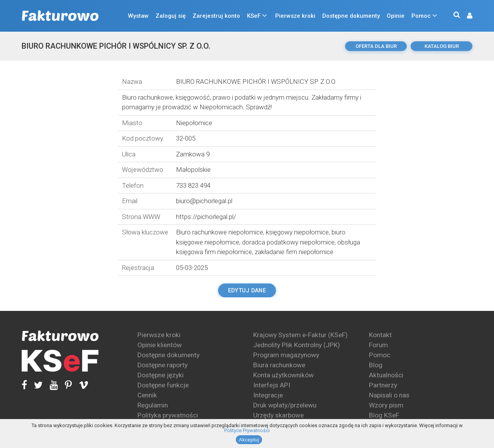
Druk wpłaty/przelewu (285, 405)
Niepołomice (194, 123)
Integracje (268, 395)
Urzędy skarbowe (278, 415)
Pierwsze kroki (295, 16)
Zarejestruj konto (216, 16)
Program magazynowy (286, 355)
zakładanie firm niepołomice (294, 252)
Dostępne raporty (162, 365)
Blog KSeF (384, 415)
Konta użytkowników (283, 375)
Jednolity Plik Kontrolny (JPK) (297, 345)
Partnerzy (383, 385)
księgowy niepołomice (297, 232)
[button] (466, 16)
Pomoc (421, 16)
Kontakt (380, 335)
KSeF (254, 16)
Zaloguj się (171, 16)
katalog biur (442, 46)
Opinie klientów (160, 345)
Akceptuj (249, 440)
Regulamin (153, 405)
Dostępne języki (161, 375)
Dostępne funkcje (163, 385)
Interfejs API (272, 385)
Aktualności (386, 375)
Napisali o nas (389, 395)
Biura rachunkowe (279, 365)
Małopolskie (193, 170)
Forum (378, 345)
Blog (376, 365)
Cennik (147, 395)
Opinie (396, 16)
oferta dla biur (376, 46)
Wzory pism (386, 405)
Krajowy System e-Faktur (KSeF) (300, 335)
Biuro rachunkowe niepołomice (220, 232)
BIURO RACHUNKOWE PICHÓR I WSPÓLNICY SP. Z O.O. (116, 46)
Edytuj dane (247, 290)
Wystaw (138, 16)
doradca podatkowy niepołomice (288, 242)
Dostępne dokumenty (351, 16)
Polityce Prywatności (247, 430)
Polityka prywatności (168, 415)
